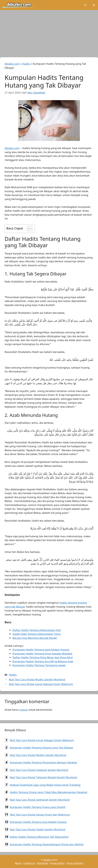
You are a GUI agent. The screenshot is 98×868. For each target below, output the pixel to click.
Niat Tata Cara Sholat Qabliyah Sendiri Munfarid (39, 770)
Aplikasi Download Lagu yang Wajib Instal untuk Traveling (45, 785)
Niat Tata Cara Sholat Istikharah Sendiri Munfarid (40, 800)
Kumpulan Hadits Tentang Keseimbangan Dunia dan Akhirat (47, 844)
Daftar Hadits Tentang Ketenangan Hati (37, 630)
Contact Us (29, 863)
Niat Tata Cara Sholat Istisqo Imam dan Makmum (40, 815)
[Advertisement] (49, 35)
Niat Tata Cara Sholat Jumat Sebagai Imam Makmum (41, 684)
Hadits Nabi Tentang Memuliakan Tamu (37, 634)
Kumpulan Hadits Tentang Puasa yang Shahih (38, 807)
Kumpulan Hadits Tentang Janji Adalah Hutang (38, 822)
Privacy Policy (57, 863)
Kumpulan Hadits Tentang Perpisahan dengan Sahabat (43, 762)
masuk (23, 710)
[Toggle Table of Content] (28, 229)
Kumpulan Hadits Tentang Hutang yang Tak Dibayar (41, 748)
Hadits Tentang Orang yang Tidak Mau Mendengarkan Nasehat (48, 792)
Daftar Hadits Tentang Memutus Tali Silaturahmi (39, 837)
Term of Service (75, 863)
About (18, 863)
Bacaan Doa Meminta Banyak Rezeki (35, 638)
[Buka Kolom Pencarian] (85, 5)
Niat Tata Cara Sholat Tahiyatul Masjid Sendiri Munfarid (43, 777)
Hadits (26, 64)
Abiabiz (47, 860)
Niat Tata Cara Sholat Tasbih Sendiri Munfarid (37, 829)
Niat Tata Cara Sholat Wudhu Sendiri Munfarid (37, 679)
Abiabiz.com (12, 64)
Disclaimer (43, 863)
